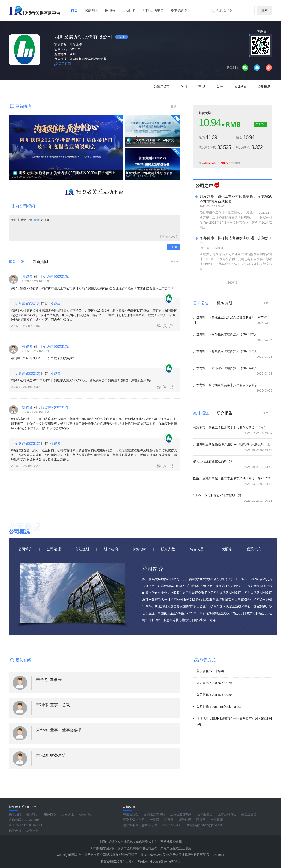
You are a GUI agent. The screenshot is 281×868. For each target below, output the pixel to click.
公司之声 (204, 186)
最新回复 (17, 262)
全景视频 (217, 820)
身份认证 (68, 814)
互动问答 (129, 10)
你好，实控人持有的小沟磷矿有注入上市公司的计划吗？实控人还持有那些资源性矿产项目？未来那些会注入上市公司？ (92, 288)
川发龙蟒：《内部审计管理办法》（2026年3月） (227, 368)
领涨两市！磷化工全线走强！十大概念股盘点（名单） (230, 427)
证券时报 (185, 820)
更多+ (174, 106)
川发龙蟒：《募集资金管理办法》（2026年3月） (227, 351)
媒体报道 (241, 87)
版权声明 (32, 830)
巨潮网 (201, 820)
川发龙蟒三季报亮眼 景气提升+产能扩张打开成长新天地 (231, 444)
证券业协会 (205, 814)
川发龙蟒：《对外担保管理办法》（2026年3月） (227, 334)
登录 (36, 220)
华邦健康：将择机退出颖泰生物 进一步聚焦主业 (236, 240)
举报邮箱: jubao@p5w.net (204, 825)
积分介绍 (85, 814)
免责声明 (15, 830)
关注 (122, 37)
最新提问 (40, 262)
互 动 (202, 87)
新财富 (169, 820)
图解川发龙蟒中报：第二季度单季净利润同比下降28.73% (232, 478)
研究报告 (225, 413)
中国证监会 (131, 814)
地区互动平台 (153, 10)
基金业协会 (249, 814)
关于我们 (15, 814)
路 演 (184, 87)
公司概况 (264, 87)
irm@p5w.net (33, 825)
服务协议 (50, 814)
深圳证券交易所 (154, 814)
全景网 (154, 820)
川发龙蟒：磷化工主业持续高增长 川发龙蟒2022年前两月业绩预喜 (236, 199)
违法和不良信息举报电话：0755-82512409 (152, 825)
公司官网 (65, 64)
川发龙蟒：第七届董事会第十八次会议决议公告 (225, 385)
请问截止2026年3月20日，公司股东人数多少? (42, 358)
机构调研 (225, 303)
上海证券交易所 (181, 814)
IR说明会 (91, 10)
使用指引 (32, 814)
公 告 (220, 87)
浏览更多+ (233, 283)
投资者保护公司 (134, 820)
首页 (74, 10)
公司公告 (201, 303)
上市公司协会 (227, 814)
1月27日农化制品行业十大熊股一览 (217, 495)
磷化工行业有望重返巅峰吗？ (213, 461)
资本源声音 (179, 10)
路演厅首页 (162, 87)
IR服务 (110, 10)
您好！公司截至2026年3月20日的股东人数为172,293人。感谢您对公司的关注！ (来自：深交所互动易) (81, 380)
